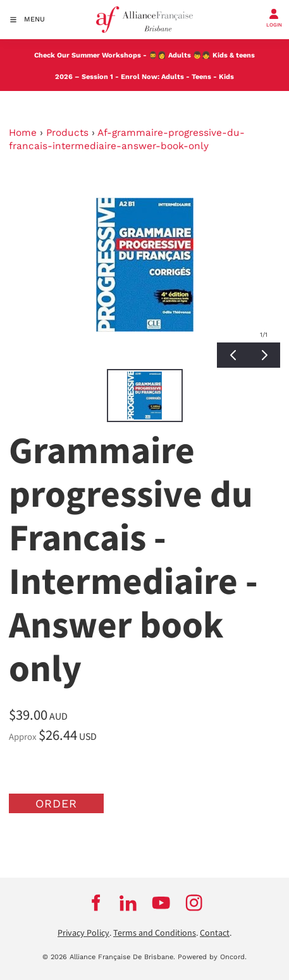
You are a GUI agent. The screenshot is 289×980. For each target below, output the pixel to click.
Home (23, 133)
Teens (201, 77)
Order (56, 803)
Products (67, 133)
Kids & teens (234, 55)
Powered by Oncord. (212, 957)
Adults (180, 55)
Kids (226, 77)
